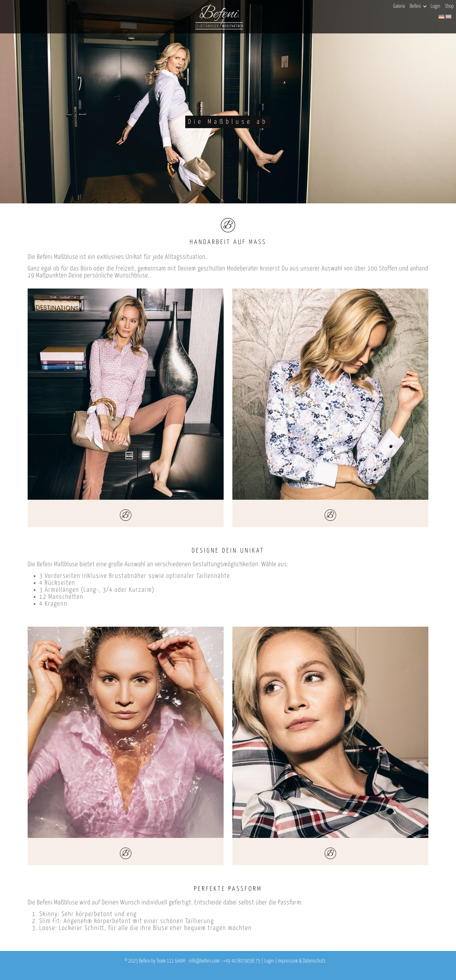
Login (435, 6)
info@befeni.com (204, 961)
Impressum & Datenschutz (302, 961)
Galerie (399, 6)
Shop (449, 6)
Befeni (418, 6)
